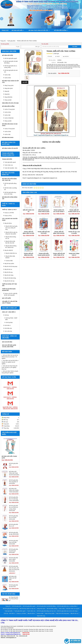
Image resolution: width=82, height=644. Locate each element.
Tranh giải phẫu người (32, 34)
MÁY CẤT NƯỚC (7, 298)
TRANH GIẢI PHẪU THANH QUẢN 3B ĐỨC (44, 254)
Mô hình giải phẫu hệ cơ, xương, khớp (11, 67)
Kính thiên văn (8, 328)
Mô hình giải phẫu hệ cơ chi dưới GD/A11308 (14, 517)
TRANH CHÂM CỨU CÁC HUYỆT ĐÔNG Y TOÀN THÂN (59, 212)
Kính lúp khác (9, 322)
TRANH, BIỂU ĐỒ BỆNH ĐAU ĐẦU (28, 254)
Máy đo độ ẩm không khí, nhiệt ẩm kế (11, 247)
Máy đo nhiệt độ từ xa (11, 253)
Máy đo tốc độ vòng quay (11, 266)
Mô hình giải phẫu (18, 30)
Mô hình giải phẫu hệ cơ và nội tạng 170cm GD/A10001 (14, 499)
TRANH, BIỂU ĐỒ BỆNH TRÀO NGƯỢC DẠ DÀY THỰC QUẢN (59, 233)
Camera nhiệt (9, 261)
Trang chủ (5, 30)
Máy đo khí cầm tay (9, 281)
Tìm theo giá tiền (5, 44)
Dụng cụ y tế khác (9, 213)
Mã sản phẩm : (52, 60)
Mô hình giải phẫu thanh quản (9, 457)
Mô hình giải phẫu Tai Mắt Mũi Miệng (11, 62)
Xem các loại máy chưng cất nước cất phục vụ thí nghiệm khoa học (9, 367)
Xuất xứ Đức (8, 112)
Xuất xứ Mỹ (7, 75)
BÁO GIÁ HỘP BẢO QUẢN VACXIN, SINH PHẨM (9, 346)
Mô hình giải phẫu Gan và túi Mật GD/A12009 (14, 542)
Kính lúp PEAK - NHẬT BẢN (11, 319)
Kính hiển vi (7, 325)
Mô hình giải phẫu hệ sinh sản (11, 71)
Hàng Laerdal (8, 121)
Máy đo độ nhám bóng (10, 278)
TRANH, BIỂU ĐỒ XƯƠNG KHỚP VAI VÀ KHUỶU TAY (74, 212)
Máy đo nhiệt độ (9, 250)
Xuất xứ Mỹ (7, 115)
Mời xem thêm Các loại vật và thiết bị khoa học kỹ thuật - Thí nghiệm (10, 357)
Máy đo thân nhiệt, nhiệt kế (10, 257)
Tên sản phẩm (45, 44)
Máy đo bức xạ (8, 269)
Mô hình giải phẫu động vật (10, 184)
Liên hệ (63, 37)
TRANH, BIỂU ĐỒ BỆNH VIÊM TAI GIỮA (28, 233)
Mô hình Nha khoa (8, 137)
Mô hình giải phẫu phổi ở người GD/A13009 (14, 559)
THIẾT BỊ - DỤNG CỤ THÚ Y (9, 210)
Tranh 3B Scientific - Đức (11, 168)
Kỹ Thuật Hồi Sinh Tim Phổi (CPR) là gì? (14, 599)
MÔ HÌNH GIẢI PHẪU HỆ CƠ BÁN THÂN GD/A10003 (14, 490)
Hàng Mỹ (7, 91)
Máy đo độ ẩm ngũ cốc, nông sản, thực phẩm (11, 233)
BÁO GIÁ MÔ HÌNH (7, 342)
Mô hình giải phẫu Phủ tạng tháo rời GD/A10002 (14, 482)
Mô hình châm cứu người (10, 148)
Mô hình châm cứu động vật (10, 189)
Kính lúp (7, 315)
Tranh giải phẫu (7, 159)
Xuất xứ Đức (8, 78)
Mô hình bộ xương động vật (38, 37)
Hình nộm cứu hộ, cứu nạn (10, 103)
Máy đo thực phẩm (9, 264)
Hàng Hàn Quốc (9, 88)
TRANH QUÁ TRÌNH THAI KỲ (74, 254)
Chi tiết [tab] (25, 82)
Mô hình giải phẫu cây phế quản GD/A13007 (14, 551)
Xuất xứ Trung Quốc (10, 129)
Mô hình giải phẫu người (11, 58)
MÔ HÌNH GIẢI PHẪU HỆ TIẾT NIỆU (13, 578)
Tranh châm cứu (48, 34)
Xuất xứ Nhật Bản (9, 118)
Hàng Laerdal (8, 100)
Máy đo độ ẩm (8, 223)
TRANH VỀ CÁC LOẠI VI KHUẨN (74, 233)
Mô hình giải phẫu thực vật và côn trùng (10, 193)
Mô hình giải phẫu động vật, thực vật (14, 37)
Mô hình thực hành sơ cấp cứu (38, 30)
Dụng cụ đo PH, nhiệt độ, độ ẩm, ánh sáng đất (11, 294)
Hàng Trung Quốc (9, 85)
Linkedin (66, 56)
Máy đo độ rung (8, 272)
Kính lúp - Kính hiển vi (9, 312)
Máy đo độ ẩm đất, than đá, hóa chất (10, 242)
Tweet (58, 56)
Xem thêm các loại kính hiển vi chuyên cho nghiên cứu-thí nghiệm (10, 362)
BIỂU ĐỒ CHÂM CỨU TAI (28, 211)
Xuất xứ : (54, 62)
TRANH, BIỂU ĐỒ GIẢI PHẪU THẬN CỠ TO (59, 254)
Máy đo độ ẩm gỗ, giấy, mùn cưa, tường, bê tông (11, 228)
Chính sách (54, 37)
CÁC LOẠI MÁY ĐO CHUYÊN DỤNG (10, 219)
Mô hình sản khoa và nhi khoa (12, 34)
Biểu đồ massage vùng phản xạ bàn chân (44, 212)
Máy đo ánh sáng (9, 275)
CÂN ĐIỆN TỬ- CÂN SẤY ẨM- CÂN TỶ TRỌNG (10, 302)
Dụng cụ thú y (8, 216)
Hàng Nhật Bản (8, 97)
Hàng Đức (7, 94)
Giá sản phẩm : (53, 73)
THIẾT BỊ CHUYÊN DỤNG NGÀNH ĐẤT (9, 290)
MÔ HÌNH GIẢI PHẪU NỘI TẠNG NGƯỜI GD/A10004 (14, 473)
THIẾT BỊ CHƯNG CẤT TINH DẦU (9, 285)
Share (50, 56)
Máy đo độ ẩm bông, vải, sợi (11, 238)
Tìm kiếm (75, 47)
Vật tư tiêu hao (8, 331)
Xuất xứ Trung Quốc (10, 109)
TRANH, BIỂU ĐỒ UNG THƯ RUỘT (44, 233)
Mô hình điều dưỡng (58, 30)
